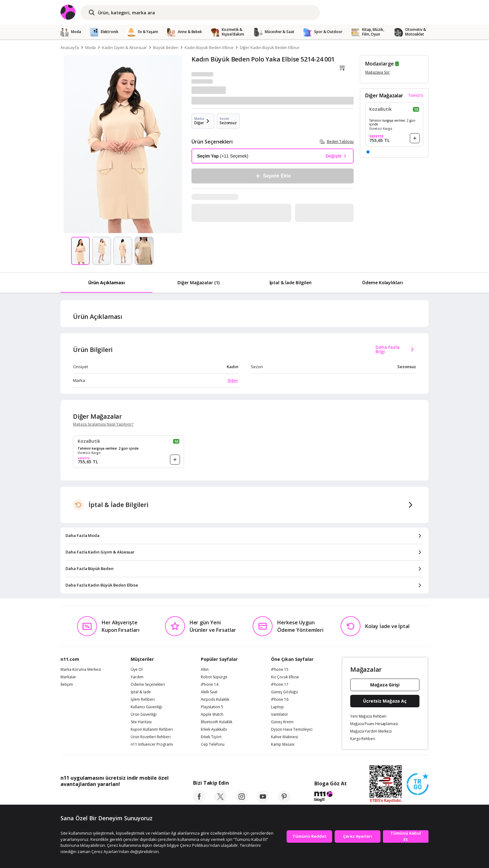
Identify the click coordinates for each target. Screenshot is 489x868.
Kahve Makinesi (284, 737)
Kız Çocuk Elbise (285, 677)
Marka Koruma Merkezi (81, 670)
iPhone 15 (280, 670)
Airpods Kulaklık (215, 700)
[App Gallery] (154, 798)
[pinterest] (284, 801)
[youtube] (263, 801)
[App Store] (80, 798)
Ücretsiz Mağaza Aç (385, 701)
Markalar (68, 677)
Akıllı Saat (209, 692)
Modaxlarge (380, 64)
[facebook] (199, 801)
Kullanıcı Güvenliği (146, 707)
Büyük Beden (166, 47)
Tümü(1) (416, 95)
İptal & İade (141, 692)
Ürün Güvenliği (144, 714)
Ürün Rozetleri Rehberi (151, 737)
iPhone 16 (280, 700)
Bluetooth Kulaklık (217, 722)
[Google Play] (118, 798)
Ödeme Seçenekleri (148, 685)
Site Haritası (141, 722)
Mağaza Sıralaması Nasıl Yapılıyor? (103, 424)
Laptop (277, 707)
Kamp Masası (283, 744)
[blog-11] (330, 797)
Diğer (233, 380)
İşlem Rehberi (143, 700)
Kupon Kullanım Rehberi (152, 729)
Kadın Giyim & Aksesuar (124, 47)
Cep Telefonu (213, 744)
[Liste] (342, 68)
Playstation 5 (212, 707)
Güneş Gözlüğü (284, 692)
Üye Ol (137, 670)
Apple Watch (212, 714)
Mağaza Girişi (385, 685)
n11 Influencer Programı (152, 744)
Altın (205, 670)
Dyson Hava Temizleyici (292, 729)
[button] (368, 152)
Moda (91, 47)
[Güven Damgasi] (418, 784)
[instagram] (242, 801)
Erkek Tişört (211, 737)
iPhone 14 (210, 685)
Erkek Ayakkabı (214, 729)
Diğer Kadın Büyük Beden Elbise (270, 47)
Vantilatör (280, 714)
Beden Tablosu (337, 141)
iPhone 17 (280, 685)
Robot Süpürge (214, 677)
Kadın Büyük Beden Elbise (209, 47)
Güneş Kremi (282, 722)
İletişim (67, 685)
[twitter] (220, 801)
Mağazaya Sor (378, 72)
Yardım (137, 677)
